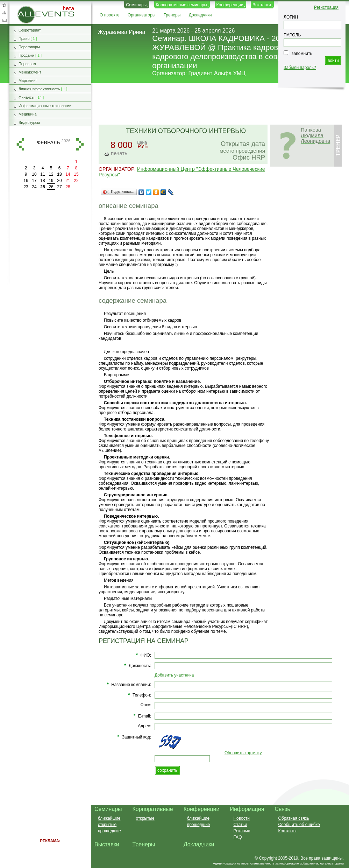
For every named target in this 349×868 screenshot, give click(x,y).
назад (20, 144)
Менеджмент (30, 72)
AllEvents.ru (29, 8)
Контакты (287, 831)
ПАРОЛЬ (292, 35)
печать (119, 153)
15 (76, 174)
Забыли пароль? (300, 68)
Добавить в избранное (4, 5)
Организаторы (141, 15)
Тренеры (172, 15)
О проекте (110, 15)
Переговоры (29, 47)
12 (51, 174)
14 (68, 174)
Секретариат (30, 30)
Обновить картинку (243, 753)
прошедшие (109, 831)
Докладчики (200, 15)
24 (34, 187)
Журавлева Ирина (122, 32)
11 (42, 174)
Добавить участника (174, 675)
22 (76, 181)
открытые (107, 825)
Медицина (27, 114)
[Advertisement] (50, 304)
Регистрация (326, 7)
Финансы (26, 97)
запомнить (302, 54)
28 (68, 187)
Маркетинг (28, 80)
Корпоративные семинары (182, 5)
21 (68, 181)
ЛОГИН (291, 17)
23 (26, 187)
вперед (80, 144)
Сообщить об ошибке (299, 825)
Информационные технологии (45, 106)
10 (34, 174)
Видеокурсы (29, 122)
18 (42, 181)
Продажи (26, 55)
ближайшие (109, 818)
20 (59, 181)
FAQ (237, 837)
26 (51, 187)
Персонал (27, 64)
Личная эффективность (39, 89)
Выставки (262, 5)
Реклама (242, 831)
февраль (49, 142)
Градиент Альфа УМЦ (217, 73)
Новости (241, 818)
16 (26, 181)
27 (59, 187)
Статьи (240, 825)
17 (34, 181)
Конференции (230, 5)
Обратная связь (4, 20)
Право (24, 38)
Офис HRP (249, 157)
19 (51, 181)
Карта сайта (4, 13)
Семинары (136, 5)
